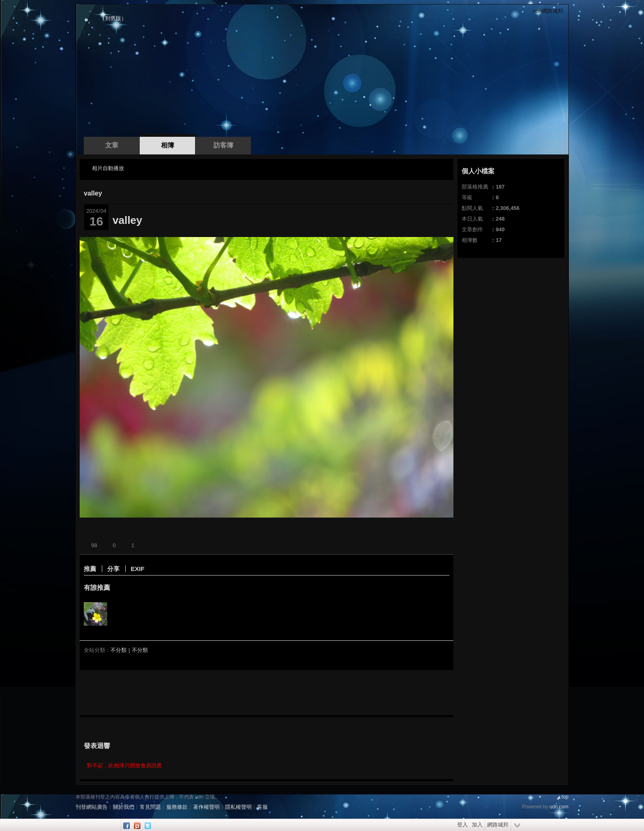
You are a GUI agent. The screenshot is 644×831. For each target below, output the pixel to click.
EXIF (137, 569)
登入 (462, 825)
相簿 (168, 145)
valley (93, 193)
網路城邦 (498, 825)
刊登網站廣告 (92, 807)
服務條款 (177, 807)
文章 (112, 145)
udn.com (559, 807)
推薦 (90, 569)
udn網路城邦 (548, 11)
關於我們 (124, 807)
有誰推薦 (97, 588)
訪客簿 (223, 145)
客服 (262, 807)
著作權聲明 (206, 807)
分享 (113, 569)
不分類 (118, 650)
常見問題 (150, 807)
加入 (477, 825)
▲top (562, 797)
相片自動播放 (108, 168)
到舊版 (113, 18)
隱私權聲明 (238, 807)
